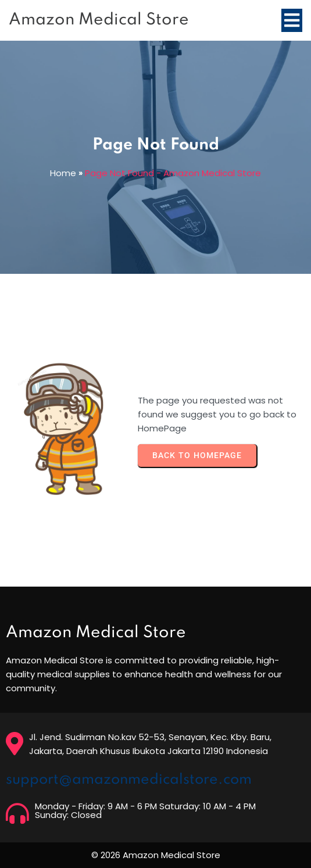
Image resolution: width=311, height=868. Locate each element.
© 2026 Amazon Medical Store (156, 855)
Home (63, 173)
